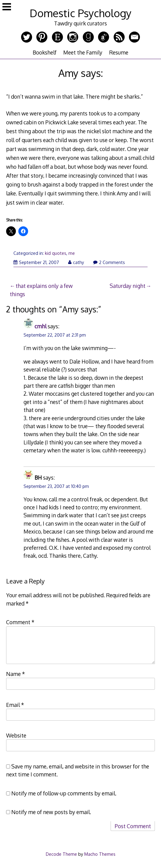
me (72, 253)
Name (16, 674)
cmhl (40, 326)
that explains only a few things (41, 290)
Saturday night (128, 286)
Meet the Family (83, 52)
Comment (20, 622)
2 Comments (109, 262)
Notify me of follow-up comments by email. (64, 793)
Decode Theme (61, 854)
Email (15, 705)
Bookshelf (45, 52)
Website (16, 735)
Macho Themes (100, 854)
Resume (119, 52)
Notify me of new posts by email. (51, 812)
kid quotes (56, 253)
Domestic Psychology (80, 13)
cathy (76, 262)
